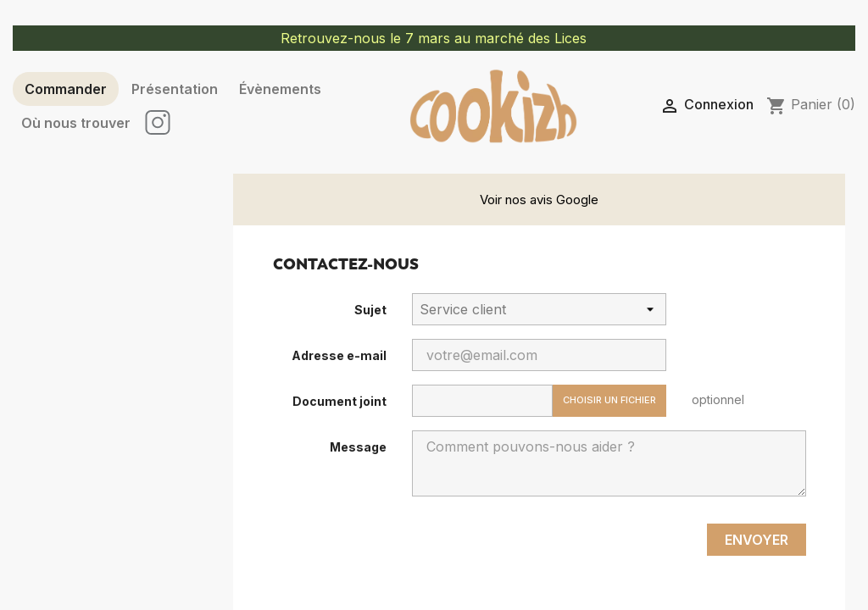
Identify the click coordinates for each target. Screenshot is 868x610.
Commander (66, 89)
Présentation (175, 89)
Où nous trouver (76, 123)
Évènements (280, 89)
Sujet (370, 310)
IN (159, 123)
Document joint (339, 401)
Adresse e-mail (339, 355)
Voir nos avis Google (539, 200)
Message (358, 447)
